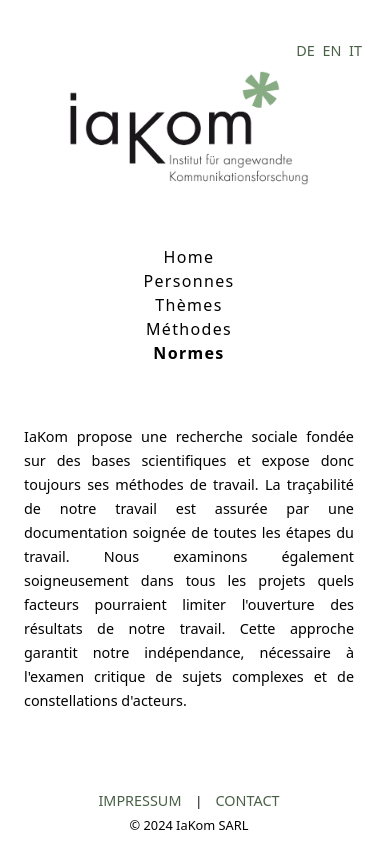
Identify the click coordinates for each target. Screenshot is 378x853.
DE (307, 50)
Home (189, 257)
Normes (188, 353)
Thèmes (188, 305)
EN (333, 50)
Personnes (188, 281)
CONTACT (248, 800)
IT (355, 50)
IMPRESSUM (141, 800)
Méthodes (189, 329)
